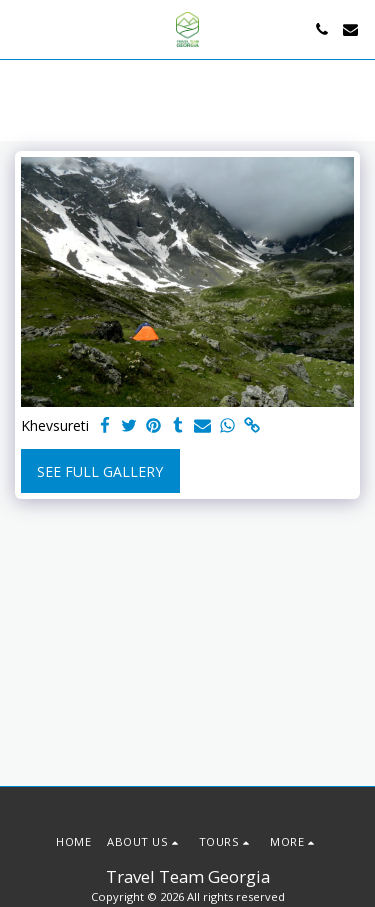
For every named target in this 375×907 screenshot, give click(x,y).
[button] (22, 28)
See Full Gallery (100, 471)
